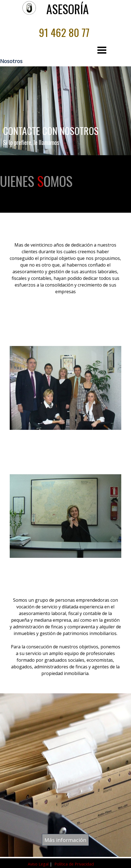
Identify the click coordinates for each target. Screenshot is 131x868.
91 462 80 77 (64, 32)
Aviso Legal (39, 864)
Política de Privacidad (74, 864)
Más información (65, 840)
